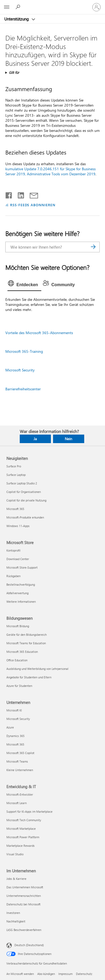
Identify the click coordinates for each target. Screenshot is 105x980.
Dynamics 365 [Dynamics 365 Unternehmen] (15, 736)
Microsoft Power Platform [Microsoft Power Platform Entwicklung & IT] (23, 837)
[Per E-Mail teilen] (31, 194)
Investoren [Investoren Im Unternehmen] (13, 913)
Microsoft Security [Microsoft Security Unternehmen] (18, 719)
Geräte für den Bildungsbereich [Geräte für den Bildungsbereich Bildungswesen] (27, 635)
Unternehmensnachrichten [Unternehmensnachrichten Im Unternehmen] (24, 896)
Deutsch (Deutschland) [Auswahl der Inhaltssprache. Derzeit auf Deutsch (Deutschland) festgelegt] (29, 945)
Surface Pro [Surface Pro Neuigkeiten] (14, 466)
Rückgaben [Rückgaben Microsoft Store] (13, 576)
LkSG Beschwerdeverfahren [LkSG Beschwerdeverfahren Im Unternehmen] (24, 930)
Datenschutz (84, 974)
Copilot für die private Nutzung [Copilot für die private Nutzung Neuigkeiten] (26, 500)
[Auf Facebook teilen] (9, 194)
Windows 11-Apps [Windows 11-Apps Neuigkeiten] (18, 526)
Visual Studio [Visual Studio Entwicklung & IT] (15, 854)
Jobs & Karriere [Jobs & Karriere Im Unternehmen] (16, 879)
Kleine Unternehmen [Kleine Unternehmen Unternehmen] (20, 770)
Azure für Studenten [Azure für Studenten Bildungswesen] (19, 686)
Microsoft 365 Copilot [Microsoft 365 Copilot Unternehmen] (20, 753)
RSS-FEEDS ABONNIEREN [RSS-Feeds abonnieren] (33, 205)
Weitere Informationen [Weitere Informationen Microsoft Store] (21, 602)
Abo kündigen (46, 974)
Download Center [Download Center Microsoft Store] (18, 559)
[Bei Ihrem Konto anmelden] (96, 7)
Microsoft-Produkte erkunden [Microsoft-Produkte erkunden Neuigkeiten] (25, 517)
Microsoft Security (20, 370)
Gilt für (14, 72)
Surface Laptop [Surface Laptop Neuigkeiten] (16, 475)
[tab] (24, 285)
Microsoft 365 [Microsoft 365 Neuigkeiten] (15, 509)
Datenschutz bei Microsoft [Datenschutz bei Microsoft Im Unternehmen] (23, 904)
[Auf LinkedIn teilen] (19, 194)
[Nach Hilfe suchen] (19, 7)
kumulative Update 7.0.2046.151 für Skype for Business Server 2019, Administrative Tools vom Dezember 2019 (51, 171)
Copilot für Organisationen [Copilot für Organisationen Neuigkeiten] (24, 492)
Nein (68, 439)
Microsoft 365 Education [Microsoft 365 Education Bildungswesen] (22, 652)
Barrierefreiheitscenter (23, 389)
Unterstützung (17, 19)
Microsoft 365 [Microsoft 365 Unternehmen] (15, 744)
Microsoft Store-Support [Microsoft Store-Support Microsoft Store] (22, 567)
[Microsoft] (52, 4)
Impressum (65, 974)
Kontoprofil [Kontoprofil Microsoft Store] (13, 550)
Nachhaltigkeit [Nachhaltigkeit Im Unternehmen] (16, 921)
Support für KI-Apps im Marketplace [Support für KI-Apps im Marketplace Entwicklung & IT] (29, 811)
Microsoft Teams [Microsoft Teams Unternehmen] (17, 761)
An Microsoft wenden (20, 974)
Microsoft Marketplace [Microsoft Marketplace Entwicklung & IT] (21, 829)
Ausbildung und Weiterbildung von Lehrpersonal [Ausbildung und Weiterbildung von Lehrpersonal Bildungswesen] (37, 669)
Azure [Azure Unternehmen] (10, 727)
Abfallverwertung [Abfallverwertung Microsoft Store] (17, 593)
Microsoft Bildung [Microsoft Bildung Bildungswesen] (18, 626)
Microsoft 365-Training (24, 351)
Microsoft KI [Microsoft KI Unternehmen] (14, 710)
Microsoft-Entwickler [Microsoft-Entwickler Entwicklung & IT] (20, 794)
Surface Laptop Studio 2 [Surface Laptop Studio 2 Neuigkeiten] (22, 483)
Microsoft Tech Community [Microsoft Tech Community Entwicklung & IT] (24, 820)
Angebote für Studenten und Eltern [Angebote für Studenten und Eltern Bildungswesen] (29, 677)
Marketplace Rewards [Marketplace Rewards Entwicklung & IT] (21, 846)
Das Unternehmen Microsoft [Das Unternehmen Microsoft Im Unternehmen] (25, 887)
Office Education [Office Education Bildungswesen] (17, 660)
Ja (35, 439)
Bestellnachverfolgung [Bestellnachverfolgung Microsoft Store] (21, 584)
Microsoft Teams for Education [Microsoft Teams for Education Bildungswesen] (26, 643)
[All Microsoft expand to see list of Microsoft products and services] (7, 7)
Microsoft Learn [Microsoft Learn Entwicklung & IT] (17, 803)
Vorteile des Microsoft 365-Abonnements (39, 333)
